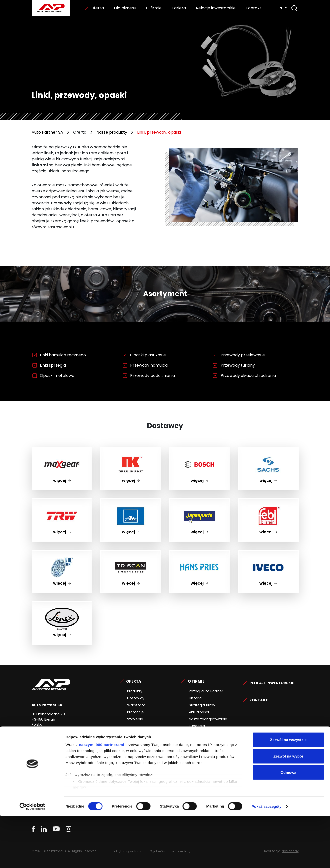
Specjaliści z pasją (204, 764)
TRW (62, 502)
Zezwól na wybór (288, 808)
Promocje (136, 712)
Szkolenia (135, 719)
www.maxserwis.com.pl (53, 773)
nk (131, 451)
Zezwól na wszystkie (288, 792)
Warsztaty (136, 705)
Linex (62, 605)
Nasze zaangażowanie (208, 719)
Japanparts (199, 502)
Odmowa (288, 824)
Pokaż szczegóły (267, 858)
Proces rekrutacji (203, 757)
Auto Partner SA (47, 132)
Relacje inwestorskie (215, 8)
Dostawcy (136, 698)
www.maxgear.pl (47, 765)
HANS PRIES (199, 553)
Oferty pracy (200, 750)
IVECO (268, 553)
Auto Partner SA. (48, 3)
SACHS (268, 451)
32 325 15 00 (67, 738)
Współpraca (138, 750)
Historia (195, 698)
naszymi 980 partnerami (102, 797)
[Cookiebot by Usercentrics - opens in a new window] (32, 858)
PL (281, 8)
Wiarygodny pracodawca (211, 771)
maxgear (62, 451)
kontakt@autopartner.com (77, 747)
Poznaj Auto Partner (206, 691)
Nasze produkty (112, 132)
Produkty (135, 691)
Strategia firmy (202, 705)
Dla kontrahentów (143, 743)
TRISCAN (131, 553)
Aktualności (199, 712)
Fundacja (197, 726)
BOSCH (199, 451)
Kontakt (253, 8)
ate (131, 502)
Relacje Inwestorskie (273, 681)
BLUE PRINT (62, 553)
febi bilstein (268, 502)
